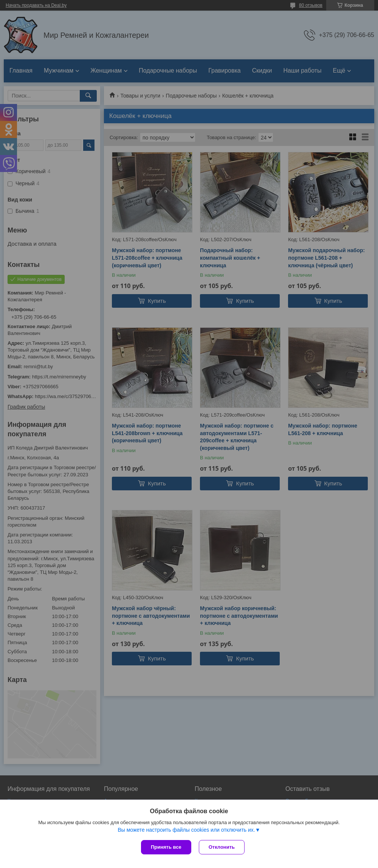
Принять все (166, 847)
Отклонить (222, 847)
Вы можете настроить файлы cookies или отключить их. (186, 830)
